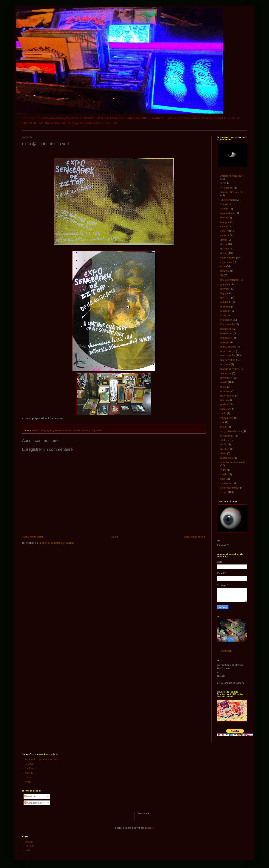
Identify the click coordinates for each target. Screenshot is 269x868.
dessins (29, 773)
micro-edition (228, 360)
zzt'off (224, 492)
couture (225, 235)
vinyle (224, 474)
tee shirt (225, 449)
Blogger (149, 828)
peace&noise (227, 396)
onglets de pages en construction (42, 759)
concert (225, 231)
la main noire (228, 324)
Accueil (114, 537)
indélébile (226, 302)
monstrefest (227, 378)
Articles (30, 796)
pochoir (225, 404)
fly (48, 431)
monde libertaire (230, 369)
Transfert (226, 204)
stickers (225, 440)
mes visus (226, 351)
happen (225, 293)
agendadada (227, 213)
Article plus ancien (194, 537)
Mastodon (226, 651)
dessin (224, 240)
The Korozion (228, 200)
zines (28, 777)
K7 (52, 431)
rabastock (226, 409)
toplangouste (228, 458)
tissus (224, 453)
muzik (224, 382)
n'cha (224, 387)
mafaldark (226, 338)
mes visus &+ (83, 431)
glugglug (225, 284)
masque (225, 342)
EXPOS (30, 764)
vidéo (223, 470)
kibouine (225, 311)
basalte (224, 218)
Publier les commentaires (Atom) (57, 543)
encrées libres (228, 258)
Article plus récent (33, 537)
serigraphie (96, 431)
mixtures (225, 364)
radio (223, 413)
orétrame (226, 391)
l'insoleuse (226, 320)
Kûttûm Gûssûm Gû (65, 431)
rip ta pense (227, 418)
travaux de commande (233, 462)
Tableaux (30, 768)
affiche (224, 209)
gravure (225, 289)
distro (224, 244)
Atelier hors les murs (232, 176)
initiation (225, 307)
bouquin (225, 222)
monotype (226, 373)
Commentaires (34, 803)
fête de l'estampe (230, 280)
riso (223, 422)
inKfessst (225, 298)
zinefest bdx (227, 483)
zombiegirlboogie (230, 488)
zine (223, 479)
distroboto (226, 249)
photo (224, 400)
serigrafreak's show (231, 431)
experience (226, 262)
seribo (224, 427)
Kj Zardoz (226, 188)
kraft (223, 315)
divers (36, 431)
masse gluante (228, 347)
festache (225, 271)
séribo (224, 444)
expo (43, 431)
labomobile (227, 329)
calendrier (226, 226)
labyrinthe (226, 333)
